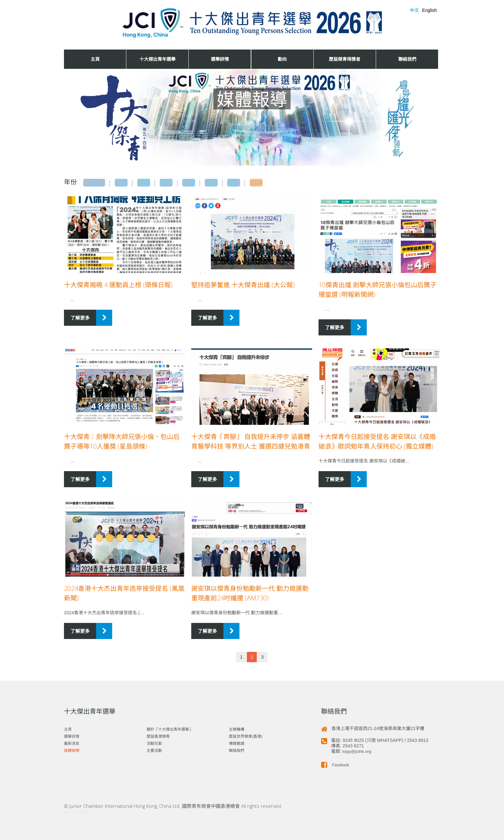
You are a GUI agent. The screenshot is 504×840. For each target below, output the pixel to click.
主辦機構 (237, 728)
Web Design (72, 811)
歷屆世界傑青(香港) (246, 735)
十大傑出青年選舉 (157, 59)
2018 (126, 182)
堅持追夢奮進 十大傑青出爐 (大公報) (243, 283)
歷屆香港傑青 (158, 735)
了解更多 (80, 316)
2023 (245, 182)
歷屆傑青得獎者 (345, 59)
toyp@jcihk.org (358, 750)
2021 (197, 182)
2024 (268, 182)
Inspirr (88, 811)
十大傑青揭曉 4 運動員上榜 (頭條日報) (118, 283)
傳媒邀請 (237, 742)
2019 (149, 182)
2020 (173, 182)
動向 (282, 59)
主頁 (95, 59)
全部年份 (96, 182)
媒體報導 (72, 749)
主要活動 (154, 749)
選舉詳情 (220, 59)
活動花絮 (154, 742)
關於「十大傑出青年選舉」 (170, 728)
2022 (221, 182)
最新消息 (72, 742)
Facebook (335, 763)
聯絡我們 (407, 59)
